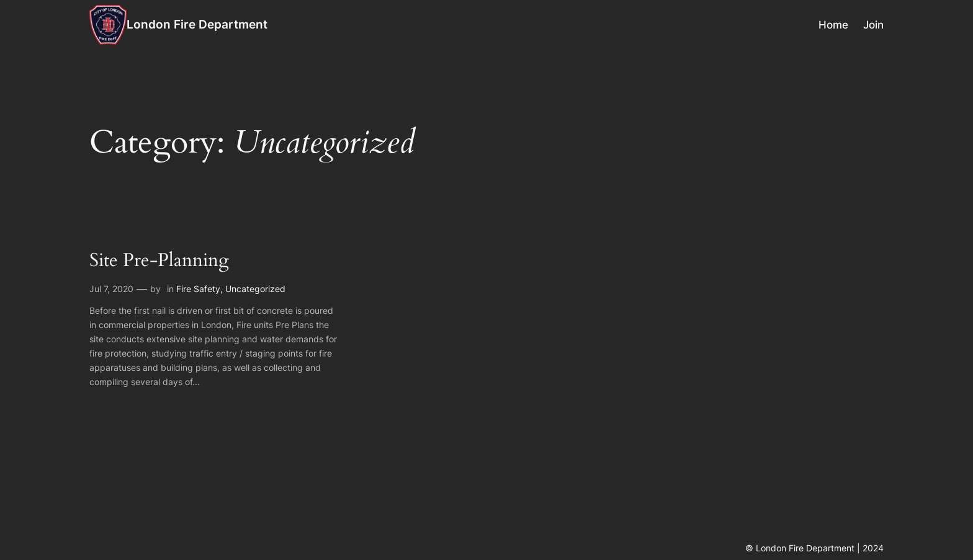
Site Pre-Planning (159, 261)
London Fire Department (197, 24)
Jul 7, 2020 (111, 289)
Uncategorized (255, 289)
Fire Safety (198, 289)
